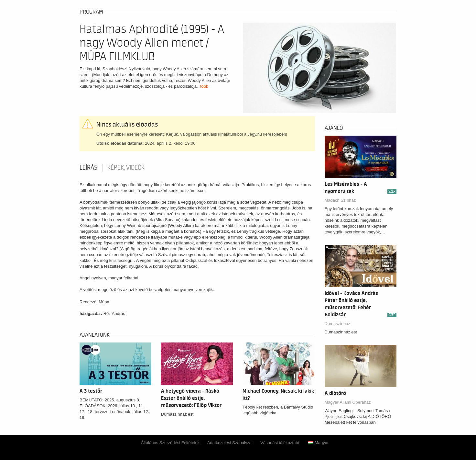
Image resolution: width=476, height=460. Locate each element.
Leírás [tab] (88, 168)
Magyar (318, 443)
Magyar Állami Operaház (348, 402)
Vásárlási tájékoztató (280, 443)
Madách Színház (340, 200)
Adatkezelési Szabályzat (230, 443)
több (204, 86)
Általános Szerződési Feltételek (170, 443)
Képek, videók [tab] (126, 168)
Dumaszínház (337, 324)
